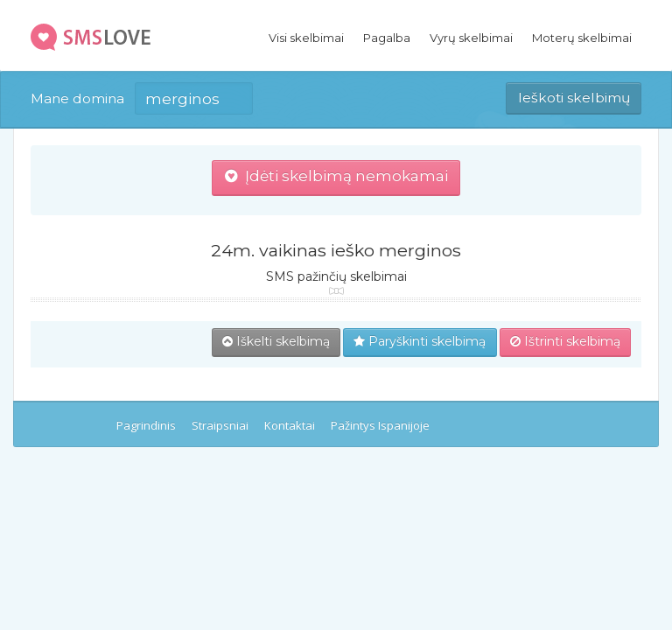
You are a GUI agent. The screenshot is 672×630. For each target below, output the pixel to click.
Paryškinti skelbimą (420, 341)
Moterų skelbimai (582, 38)
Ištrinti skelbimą (565, 341)
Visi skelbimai (306, 38)
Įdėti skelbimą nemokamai (336, 176)
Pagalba (387, 38)
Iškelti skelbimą (276, 341)
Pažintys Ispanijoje (380, 425)
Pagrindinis (146, 425)
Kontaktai (290, 425)
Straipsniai (220, 425)
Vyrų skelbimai (471, 38)
